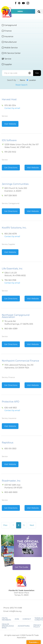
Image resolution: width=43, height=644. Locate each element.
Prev (5, 525)
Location (31, 80)
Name (21, 80)
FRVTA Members (6, 619)
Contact (27, 619)
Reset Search (21, 85)
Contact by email (12, 108)
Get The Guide (21, 567)
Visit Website (10, 124)
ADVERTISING (24, 626)
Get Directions (11, 168)
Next (32, 525)
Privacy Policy (37, 626)
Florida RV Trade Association (7, 12)
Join (17, 619)
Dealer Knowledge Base (8, 626)
